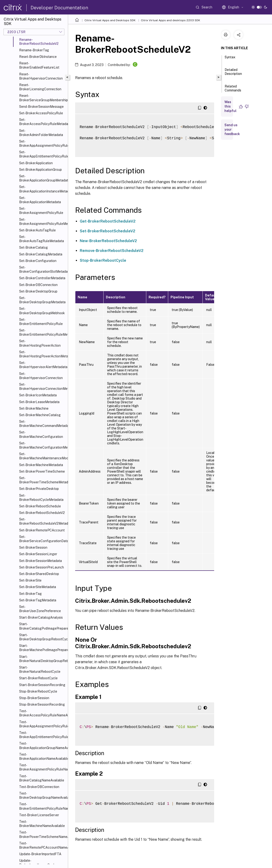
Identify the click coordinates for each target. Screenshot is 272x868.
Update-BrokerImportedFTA (40, 854)
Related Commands (233, 90)
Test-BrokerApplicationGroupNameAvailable (43, 746)
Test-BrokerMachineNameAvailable (42, 824)
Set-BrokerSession (33, 547)
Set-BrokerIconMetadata (38, 395)
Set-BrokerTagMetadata (38, 600)
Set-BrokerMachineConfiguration (41, 434)
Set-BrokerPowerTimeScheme (42, 471)
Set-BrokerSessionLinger (38, 554)
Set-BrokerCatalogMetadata (41, 254)
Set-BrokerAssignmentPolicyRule (41, 211)
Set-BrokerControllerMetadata (42, 278)
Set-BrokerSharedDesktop (39, 574)
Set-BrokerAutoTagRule (37, 230)
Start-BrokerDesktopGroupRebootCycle (43, 637)
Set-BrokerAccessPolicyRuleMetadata (43, 122)
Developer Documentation (59, 8)
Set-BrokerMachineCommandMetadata (43, 424)
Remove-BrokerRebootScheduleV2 (112, 251)
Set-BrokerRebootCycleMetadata (41, 498)
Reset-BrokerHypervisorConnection (41, 76)
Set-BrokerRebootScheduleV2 (42, 513)
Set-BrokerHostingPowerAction (40, 343)
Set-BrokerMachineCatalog (40, 415)
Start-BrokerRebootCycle (38, 678)
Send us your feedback (232, 129)
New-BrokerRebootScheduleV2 (108, 241)
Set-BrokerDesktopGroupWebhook (42, 311)
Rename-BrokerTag (34, 50)
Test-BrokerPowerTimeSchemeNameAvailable (43, 834)
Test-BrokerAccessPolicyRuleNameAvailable (43, 713)
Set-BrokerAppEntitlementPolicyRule (43, 154)
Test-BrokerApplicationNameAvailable (43, 756)
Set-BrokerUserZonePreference (40, 609)
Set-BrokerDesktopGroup (38, 291)
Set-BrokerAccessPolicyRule (41, 113)
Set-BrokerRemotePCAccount (42, 530)
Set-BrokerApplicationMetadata (40, 200)
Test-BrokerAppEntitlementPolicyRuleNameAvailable (43, 735)
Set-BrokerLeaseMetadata (39, 402)
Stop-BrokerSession (34, 698)
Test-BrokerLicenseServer (39, 815)
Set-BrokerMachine (34, 408)
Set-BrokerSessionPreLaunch (42, 567)
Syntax (230, 59)
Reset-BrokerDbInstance (38, 57)
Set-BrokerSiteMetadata (38, 587)
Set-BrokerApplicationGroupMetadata (43, 178)
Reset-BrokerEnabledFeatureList (39, 65)
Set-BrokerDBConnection (38, 285)
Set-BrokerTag (30, 594)
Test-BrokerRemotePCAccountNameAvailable (43, 845)
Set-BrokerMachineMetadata (41, 465)
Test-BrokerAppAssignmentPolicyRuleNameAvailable (43, 724)
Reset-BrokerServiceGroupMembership (43, 98)
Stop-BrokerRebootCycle (38, 691)
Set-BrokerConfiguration (38, 261)
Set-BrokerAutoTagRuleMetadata (42, 239)
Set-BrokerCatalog (33, 248)
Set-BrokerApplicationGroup (40, 170)
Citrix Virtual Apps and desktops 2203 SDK (171, 20)
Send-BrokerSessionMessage (41, 107)
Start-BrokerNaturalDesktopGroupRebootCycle (43, 659)
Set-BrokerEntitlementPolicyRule (41, 322)
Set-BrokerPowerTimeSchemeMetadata (43, 480)
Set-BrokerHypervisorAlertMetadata (43, 365)
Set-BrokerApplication (36, 163)
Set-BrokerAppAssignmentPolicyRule (43, 143)
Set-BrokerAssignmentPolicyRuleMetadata (43, 222)
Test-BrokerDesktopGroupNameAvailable (43, 795)
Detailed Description (233, 74)
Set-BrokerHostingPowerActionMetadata (43, 354)
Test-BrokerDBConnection (39, 787)
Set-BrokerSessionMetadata (40, 561)
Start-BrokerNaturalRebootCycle (40, 669)
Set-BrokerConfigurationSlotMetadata (43, 269)
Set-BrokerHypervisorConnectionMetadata (43, 387)
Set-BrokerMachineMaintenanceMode (43, 456)
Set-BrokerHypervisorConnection (41, 376)
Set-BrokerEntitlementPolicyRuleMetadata (43, 332)
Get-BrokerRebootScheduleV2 (108, 221)
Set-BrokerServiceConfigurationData (43, 539)
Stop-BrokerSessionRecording (42, 704)
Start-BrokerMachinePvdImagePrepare (43, 648)
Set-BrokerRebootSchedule (40, 506)
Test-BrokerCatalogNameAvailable (42, 778)
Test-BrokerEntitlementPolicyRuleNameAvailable (43, 806)
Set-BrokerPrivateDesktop (39, 489)
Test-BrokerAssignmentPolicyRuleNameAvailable (43, 767)
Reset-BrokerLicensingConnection (40, 87)
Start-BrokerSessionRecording (42, 685)
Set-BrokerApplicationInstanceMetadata (43, 189)
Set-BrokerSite (30, 580)
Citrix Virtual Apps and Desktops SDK (110, 20)
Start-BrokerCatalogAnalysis (41, 617)
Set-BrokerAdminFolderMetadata (41, 133)
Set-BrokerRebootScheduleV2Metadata (43, 521)
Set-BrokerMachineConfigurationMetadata (43, 445)
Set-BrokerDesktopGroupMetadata (42, 300)
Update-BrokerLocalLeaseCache (38, 863)
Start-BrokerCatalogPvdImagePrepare (43, 626)
